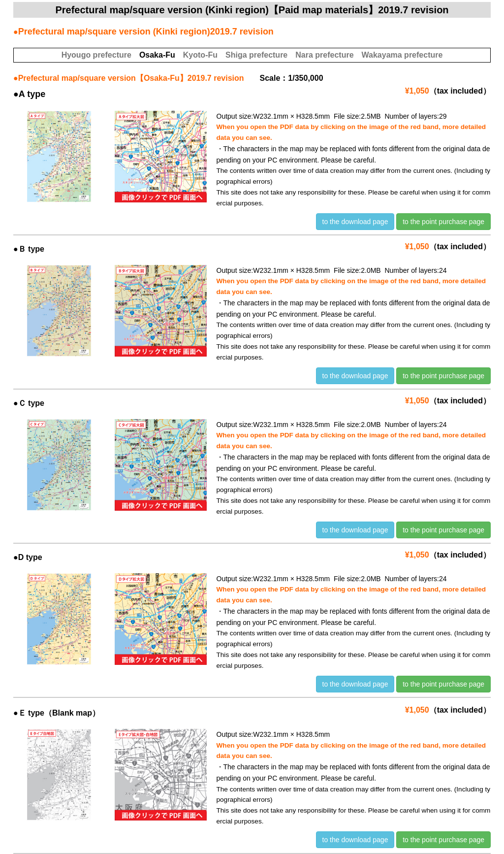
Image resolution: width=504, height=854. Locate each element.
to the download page (355, 222)
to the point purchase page (443, 222)
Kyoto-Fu (200, 55)
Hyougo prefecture (96, 55)
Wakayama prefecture (402, 55)
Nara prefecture (324, 55)
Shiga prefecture (256, 55)
